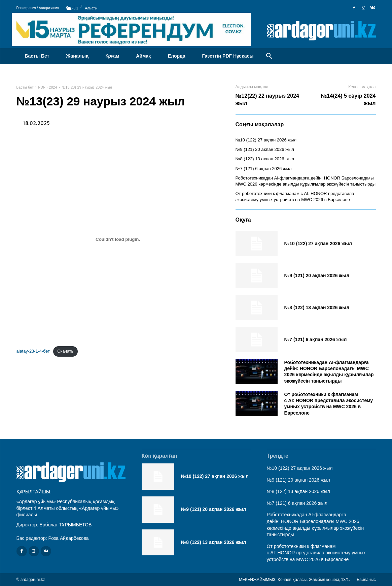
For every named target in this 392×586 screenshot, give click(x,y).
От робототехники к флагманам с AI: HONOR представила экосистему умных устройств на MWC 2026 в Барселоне (329, 404)
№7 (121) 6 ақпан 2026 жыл (264, 169)
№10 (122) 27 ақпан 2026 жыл (266, 140)
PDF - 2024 (48, 87)
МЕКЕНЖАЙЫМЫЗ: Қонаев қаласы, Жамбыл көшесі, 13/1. (294, 580)
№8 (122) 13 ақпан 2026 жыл (265, 159)
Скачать (65, 351)
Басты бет (25, 87)
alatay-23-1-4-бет (33, 351)
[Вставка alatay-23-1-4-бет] (118, 239)
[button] (269, 56)
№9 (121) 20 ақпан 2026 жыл (265, 149)
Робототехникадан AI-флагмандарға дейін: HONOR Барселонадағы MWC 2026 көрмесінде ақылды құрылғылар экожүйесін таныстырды (329, 372)
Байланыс (366, 580)
